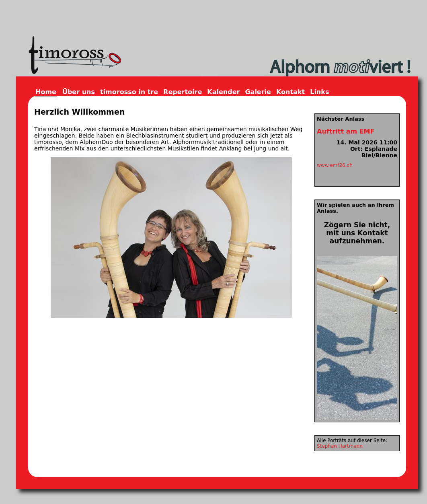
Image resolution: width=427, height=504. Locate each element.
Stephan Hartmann (340, 446)
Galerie (258, 92)
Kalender (223, 92)
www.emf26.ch (335, 165)
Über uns (79, 92)
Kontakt (290, 92)
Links (319, 92)
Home (46, 92)
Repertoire (183, 92)
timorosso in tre (129, 92)
